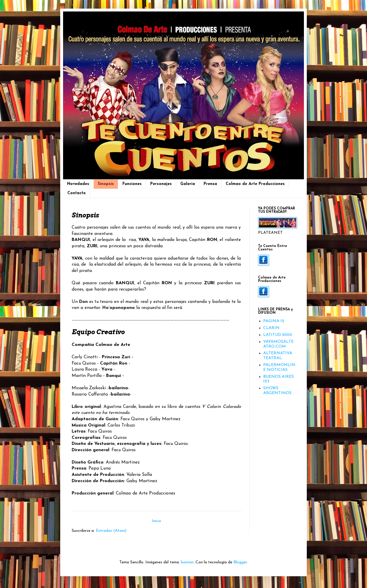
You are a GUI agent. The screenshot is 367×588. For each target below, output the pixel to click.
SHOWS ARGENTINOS (277, 391)
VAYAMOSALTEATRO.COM (278, 344)
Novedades (78, 184)
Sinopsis (106, 184)
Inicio (156, 521)
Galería (188, 184)
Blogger (240, 562)
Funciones (132, 184)
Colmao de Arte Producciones (255, 184)
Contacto (77, 193)
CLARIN (271, 328)
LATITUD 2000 (278, 335)
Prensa (210, 184)
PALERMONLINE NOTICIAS (279, 367)
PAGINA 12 (274, 321)
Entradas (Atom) (111, 531)
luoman (187, 562)
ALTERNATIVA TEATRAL (278, 356)
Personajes (161, 184)
